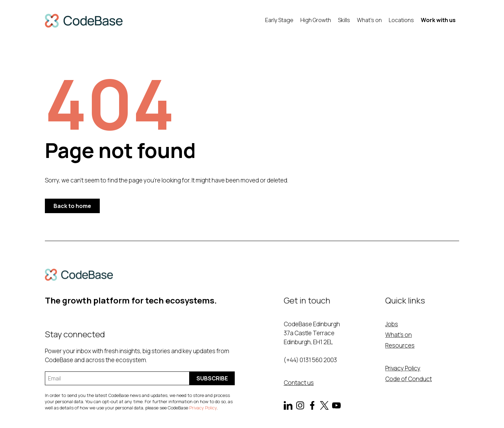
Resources (400, 345)
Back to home (72, 206)
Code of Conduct (409, 379)
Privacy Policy (203, 408)
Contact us (299, 383)
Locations (401, 20)
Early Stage (279, 20)
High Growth (316, 20)
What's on (369, 20)
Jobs (392, 324)
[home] (84, 21)
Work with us (438, 20)
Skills (344, 20)
